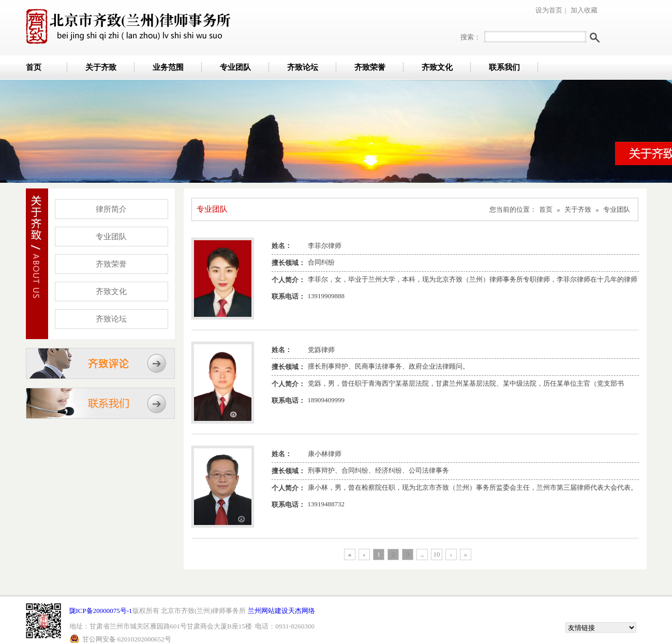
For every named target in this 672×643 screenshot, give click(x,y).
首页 (34, 67)
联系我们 (504, 67)
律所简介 (111, 209)
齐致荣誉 (370, 67)
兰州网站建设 (268, 611)
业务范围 (168, 67)
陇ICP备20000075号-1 (101, 611)
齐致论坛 (303, 67)
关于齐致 (101, 67)
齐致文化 (437, 67)
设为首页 (549, 10)
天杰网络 (302, 611)
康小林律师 (325, 454)
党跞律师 (321, 350)
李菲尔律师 (325, 246)
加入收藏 (584, 10)
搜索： (471, 37)
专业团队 (235, 67)
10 (437, 554)
